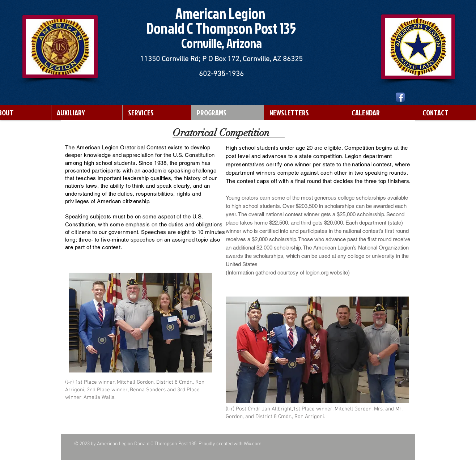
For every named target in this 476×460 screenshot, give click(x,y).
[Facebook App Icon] (400, 97)
